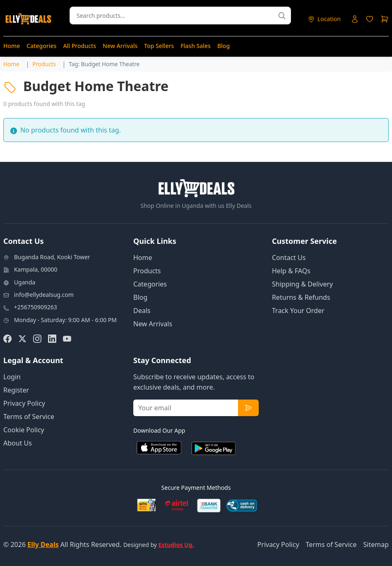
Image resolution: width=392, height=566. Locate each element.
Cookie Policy (24, 430)
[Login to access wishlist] (370, 19)
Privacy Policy (24, 403)
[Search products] (282, 16)
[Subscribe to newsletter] (248, 408)
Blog (224, 46)
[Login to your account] (355, 19)
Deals (142, 311)
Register (16, 390)
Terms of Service (29, 417)
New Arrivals (120, 46)
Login (12, 377)
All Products (79, 46)
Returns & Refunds (301, 297)
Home (12, 46)
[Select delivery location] (324, 19)
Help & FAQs (291, 271)
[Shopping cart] (385, 19)
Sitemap (376, 544)
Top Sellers (159, 46)
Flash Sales (196, 46)
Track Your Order (298, 311)
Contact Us (289, 258)
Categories (41, 46)
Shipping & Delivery (302, 284)
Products (147, 271)
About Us (18, 443)
